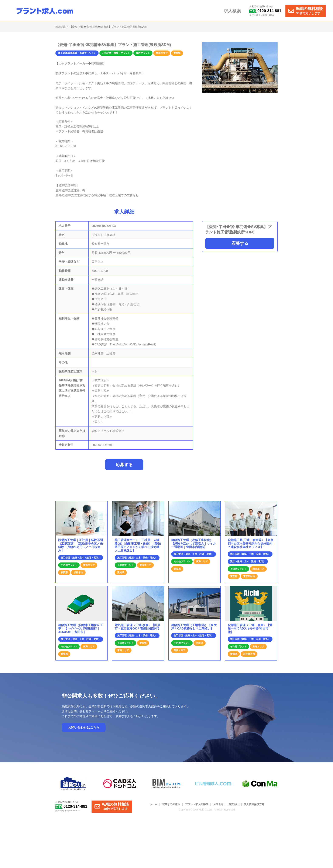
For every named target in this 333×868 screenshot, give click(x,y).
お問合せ (218, 807)
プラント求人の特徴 (197, 807)
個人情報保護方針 (254, 807)
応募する (240, 243)
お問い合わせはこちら (84, 730)
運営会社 (234, 807)
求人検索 (233, 11)
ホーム (153, 807)
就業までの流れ (171, 807)
